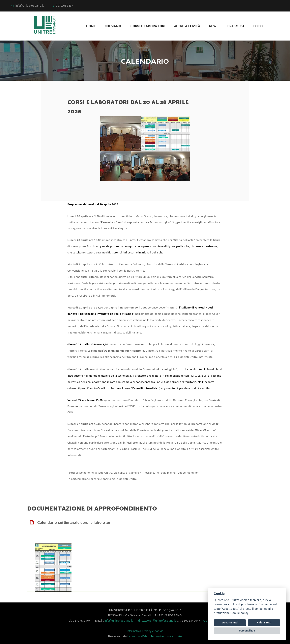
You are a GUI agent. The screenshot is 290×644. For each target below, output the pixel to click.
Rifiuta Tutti (264, 623)
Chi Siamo (113, 26)
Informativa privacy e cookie (145, 631)
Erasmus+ (236, 26)
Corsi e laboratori (148, 26)
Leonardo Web (137, 636)
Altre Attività (187, 26)
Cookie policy (239, 613)
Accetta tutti (230, 623)
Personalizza (247, 631)
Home (91, 26)
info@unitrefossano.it (30, 6)
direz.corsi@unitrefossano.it (157, 621)
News (214, 26)
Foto (258, 26)
